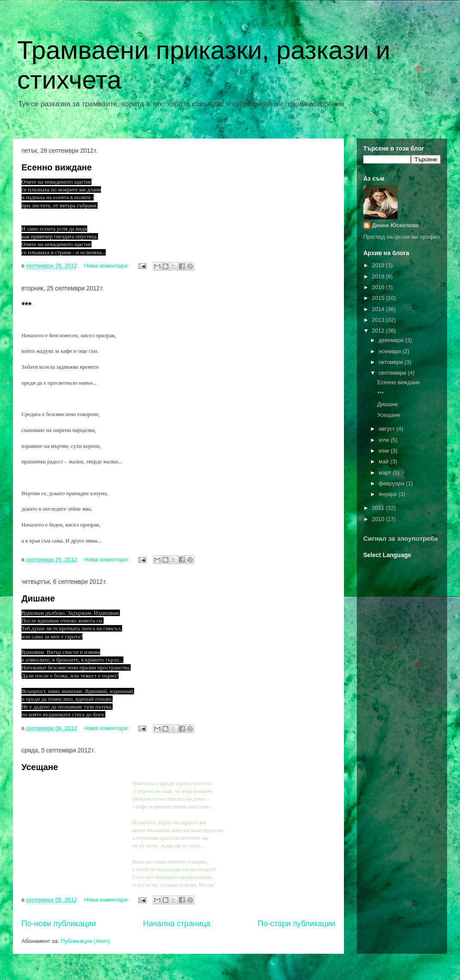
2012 (379, 331)
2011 (379, 508)
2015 (379, 298)
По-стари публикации (296, 924)
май (385, 461)
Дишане (38, 598)
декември (392, 340)
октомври (392, 362)
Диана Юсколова (395, 225)
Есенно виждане (57, 167)
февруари (393, 483)
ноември (391, 351)
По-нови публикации (59, 924)
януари (389, 494)
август (388, 429)
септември (393, 373)
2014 (379, 309)
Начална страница (177, 924)
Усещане (40, 767)
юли (385, 440)
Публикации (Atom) (85, 941)
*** (26, 305)
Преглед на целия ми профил (402, 237)
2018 (379, 276)
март (386, 473)
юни (385, 451)
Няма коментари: (107, 266)
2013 (379, 320)
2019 (379, 265)
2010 (379, 519)
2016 (379, 287)
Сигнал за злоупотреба (401, 538)
